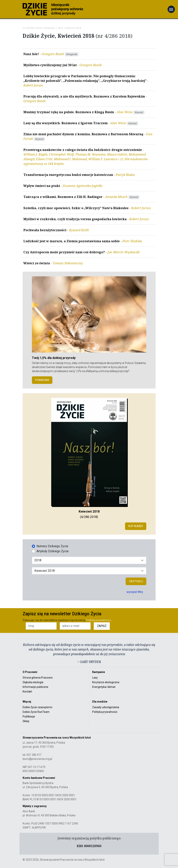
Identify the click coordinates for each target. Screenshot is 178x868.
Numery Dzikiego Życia (52, 546)
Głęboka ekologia (33, 682)
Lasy (95, 678)
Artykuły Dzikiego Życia (52, 551)
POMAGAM (42, 380)
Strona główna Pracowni (38, 678)
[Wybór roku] (89, 560)
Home (39, 28)
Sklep (26, 721)
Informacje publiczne (35, 687)
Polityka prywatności (105, 712)
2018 (60, 28)
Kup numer (136, 526)
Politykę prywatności (99, 620)
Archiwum (50, 28)
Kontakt (27, 692)
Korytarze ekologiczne (106, 682)
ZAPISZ (102, 626)
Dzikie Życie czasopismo (37, 707)
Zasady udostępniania (106, 707)
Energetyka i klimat (104, 687)
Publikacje (29, 716)
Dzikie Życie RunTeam (36, 712)
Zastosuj (136, 581)
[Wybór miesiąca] (89, 571)
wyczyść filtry (135, 592)
